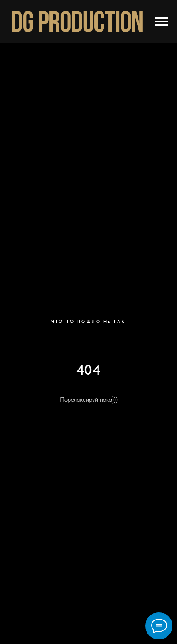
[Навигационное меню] (162, 22)
